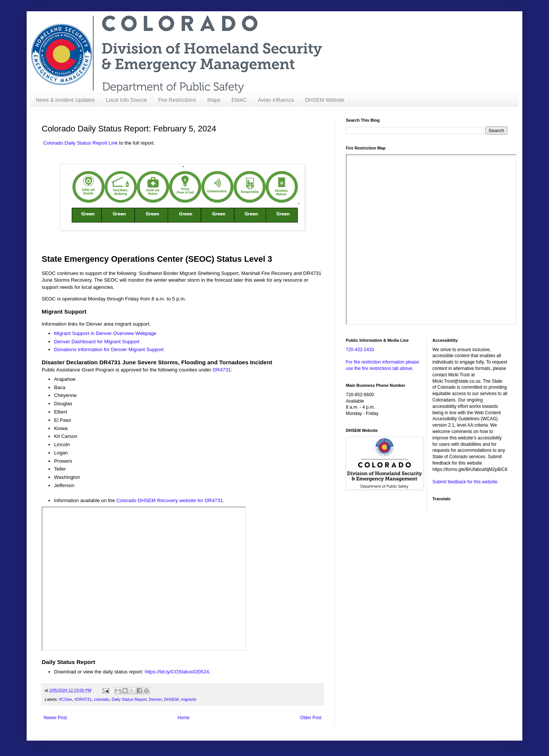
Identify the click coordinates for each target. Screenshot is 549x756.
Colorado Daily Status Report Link (81, 143)
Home (184, 718)
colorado (102, 699)
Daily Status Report (129, 699)
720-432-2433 (360, 350)
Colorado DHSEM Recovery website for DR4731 (170, 500)
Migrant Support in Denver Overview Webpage (105, 333)
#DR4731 (83, 699)
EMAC (239, 100)
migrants (189, 699)
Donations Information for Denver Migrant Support (109, 349)
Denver (155, 699)
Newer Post (55, 718)
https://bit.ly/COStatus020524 (177, 672)
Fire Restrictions (177, 100)
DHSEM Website (325, 100)
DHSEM (171, 699)
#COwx (66, 699)
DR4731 (222, 370)
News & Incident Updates (65, 100)
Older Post (311, 718)
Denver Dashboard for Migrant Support (97, 342)
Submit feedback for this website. (466, 482)
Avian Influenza (276, 100)
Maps (214, 100)
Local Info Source (126, 100)
